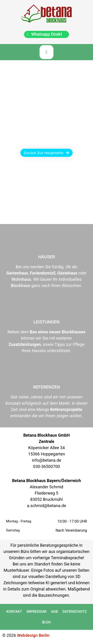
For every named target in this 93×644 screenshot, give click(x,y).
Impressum (37, 612)
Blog (46, 622)
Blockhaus (21, 286)
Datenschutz (74, 612)
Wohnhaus (21, 279)
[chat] (46, 34)
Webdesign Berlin (33, 635)
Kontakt (14, 612)
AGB (55, 612)
